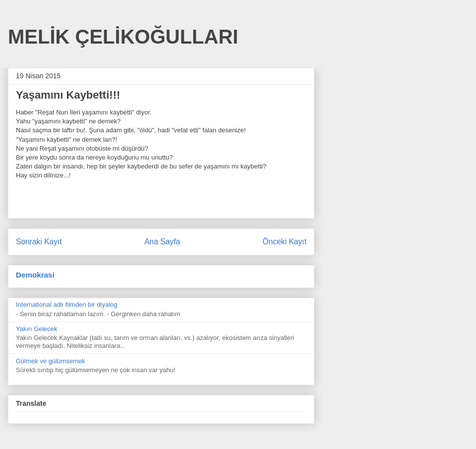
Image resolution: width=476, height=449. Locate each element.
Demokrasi (35, 275)
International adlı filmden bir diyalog (67, 305)
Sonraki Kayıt (39, 242)
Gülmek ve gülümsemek (50, 361)
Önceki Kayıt (285, 242)
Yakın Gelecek (37, 329)
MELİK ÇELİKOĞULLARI (123, 37)
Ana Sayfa (162, 242)
